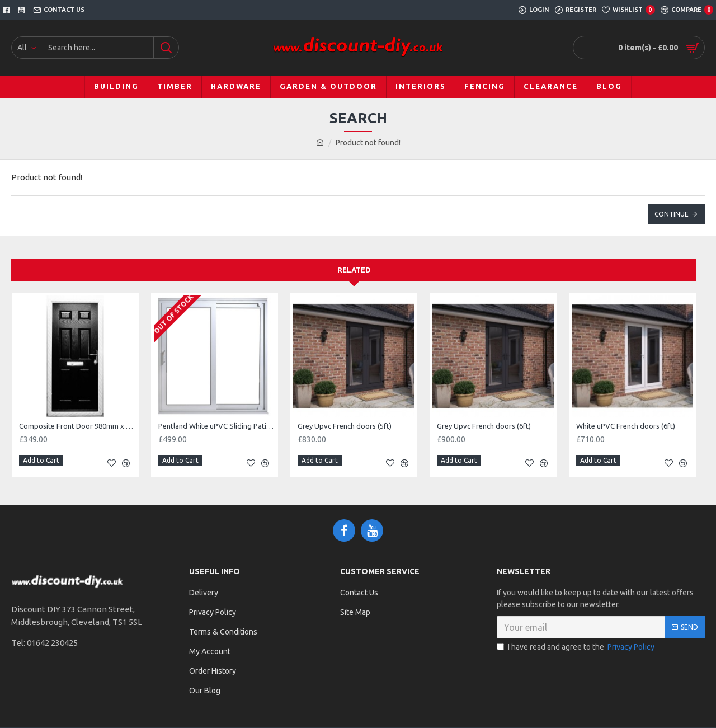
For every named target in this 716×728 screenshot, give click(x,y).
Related (354, 270)
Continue (672, 214)
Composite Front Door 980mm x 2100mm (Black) (77, 426)
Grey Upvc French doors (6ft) (484, 426)
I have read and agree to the (576, 643)
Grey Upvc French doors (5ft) (345, 426)
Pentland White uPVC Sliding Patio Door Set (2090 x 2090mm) (217, 426)
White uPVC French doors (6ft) (626, 426)
